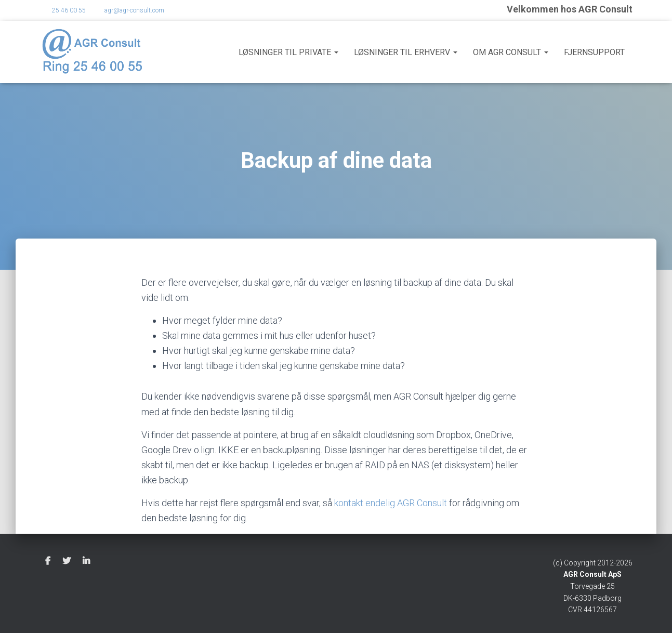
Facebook (48, 561)
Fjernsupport (594, 52)
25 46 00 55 (69, 10)
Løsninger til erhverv (406, 52)
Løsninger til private (288, 52)
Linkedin (86, 561)
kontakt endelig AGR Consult (391, 503)
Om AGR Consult (511, 52)
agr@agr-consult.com (134, 10)
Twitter (67, 561)
